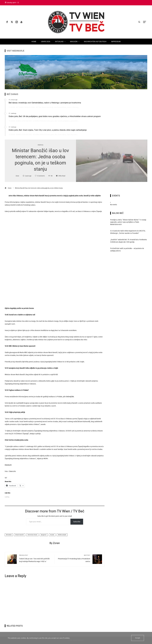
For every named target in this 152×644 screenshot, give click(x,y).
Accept (138, 638)
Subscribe (77, 522)
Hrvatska (40, 145)
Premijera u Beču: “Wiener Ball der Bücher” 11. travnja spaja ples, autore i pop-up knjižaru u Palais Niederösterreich (128, 222)
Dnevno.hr (8, 465)
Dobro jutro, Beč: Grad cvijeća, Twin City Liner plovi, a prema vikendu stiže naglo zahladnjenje (48, 130)
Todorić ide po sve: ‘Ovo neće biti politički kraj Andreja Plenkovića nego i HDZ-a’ (36, 558)
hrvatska (9, 535)
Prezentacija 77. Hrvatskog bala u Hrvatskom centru (74, 558)
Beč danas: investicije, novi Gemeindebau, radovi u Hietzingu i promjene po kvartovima (45, 103)
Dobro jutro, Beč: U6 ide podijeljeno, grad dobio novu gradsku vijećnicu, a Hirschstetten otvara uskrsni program (55, 116)
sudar (53, 535)
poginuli (44, 535)
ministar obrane (33, 535)
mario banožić (20, 535)
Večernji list (70, 397)
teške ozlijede (62, 535)
